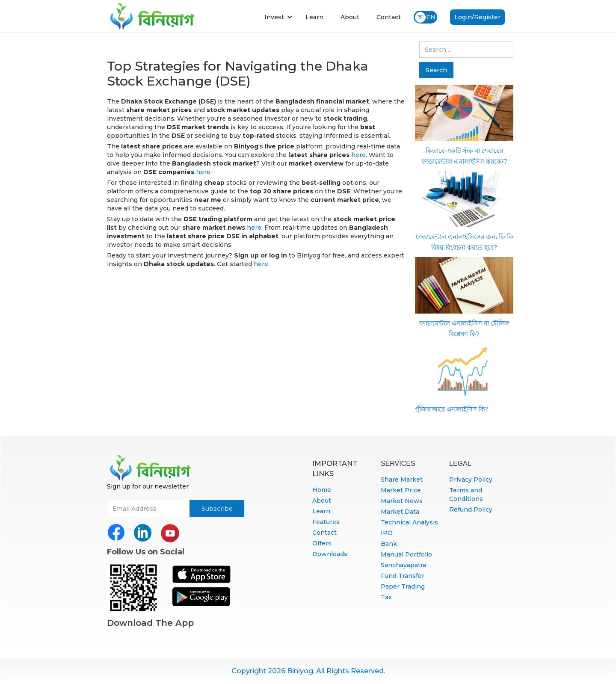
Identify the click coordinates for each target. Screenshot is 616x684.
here (358, 155)
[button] (278, 17)
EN (431, 17)
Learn (314, 17)
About (350, 17)
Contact (389, 17)
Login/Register (477, 17)
